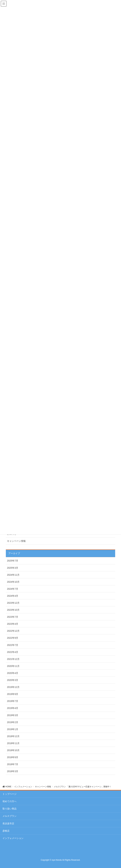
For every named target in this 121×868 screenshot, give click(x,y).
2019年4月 (13, 708)
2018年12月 (13, 736)
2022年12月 (13, 631)
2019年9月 (13, 694)
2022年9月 (13, 638)
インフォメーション (13, 838)
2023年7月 (13, 617)
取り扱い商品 (9, 809)
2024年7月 (13, 589)
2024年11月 (13, 575)
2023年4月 (13, 624)
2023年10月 (13, 610)
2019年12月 (13, 687)
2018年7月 (13, 764)
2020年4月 (13, 673)
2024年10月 (13, 582)
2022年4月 (13, 652)
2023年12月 (13, 603)
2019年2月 (13, 722)
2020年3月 (13, 680)
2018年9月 (13, 757)
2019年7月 (13, 701)
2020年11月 (13, 666)
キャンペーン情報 (16, 541)
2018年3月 (13, 771)
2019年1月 (13, 729)
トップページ (9, 794)
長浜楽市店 (8, 823)
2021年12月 (13, 659)
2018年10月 (13, 750)
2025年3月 (13, 568)
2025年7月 (13, 561)
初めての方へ (9, 801)
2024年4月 (13, 596)
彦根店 (6, 831)
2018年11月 (13, 743)
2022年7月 (13, 645)
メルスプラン (9, 816)
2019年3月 (13, 715)
